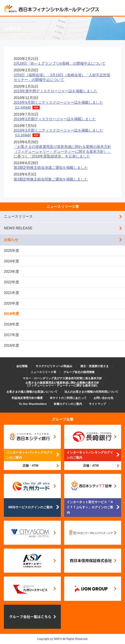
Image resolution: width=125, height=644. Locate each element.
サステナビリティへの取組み (54, 366)
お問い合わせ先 (103, 398)
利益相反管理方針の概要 (27, 398)
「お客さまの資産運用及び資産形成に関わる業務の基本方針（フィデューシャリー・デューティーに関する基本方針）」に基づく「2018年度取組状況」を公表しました (62, 151)
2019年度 (11, 314)
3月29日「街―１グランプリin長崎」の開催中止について (60, 63)
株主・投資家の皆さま (95, 366)
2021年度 (11, 293)
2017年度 (11, 335)
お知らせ (11, 240)
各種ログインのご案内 (68, 404)
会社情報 (22, 366)
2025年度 (11, 251)
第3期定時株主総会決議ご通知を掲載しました (51, 168)
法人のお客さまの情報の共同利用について (91, 392)
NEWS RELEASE (18, 228)
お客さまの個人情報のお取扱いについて (32, 392)
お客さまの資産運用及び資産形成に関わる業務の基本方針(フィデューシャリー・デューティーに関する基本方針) (62, 384)
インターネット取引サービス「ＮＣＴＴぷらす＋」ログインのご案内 (90, 507)
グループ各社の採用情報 (79, 372)
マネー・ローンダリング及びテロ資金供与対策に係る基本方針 (62, 378)
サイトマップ (97, 404)
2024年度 (11, 261)
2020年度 (11, 303)
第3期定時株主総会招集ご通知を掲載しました (51, 179)
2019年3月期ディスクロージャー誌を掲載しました (55, 119)
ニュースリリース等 (63, 207)
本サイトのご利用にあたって (68, 398)
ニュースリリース (18, 216)
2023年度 (11, 271)
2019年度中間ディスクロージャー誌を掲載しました (56, 91)
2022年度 (11, 282)
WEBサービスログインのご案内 (30, 507)
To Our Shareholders (33, 404)
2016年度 (11, 345)
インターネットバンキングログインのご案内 (30, 455)
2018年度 (11, 324)
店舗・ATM (30, 466)
